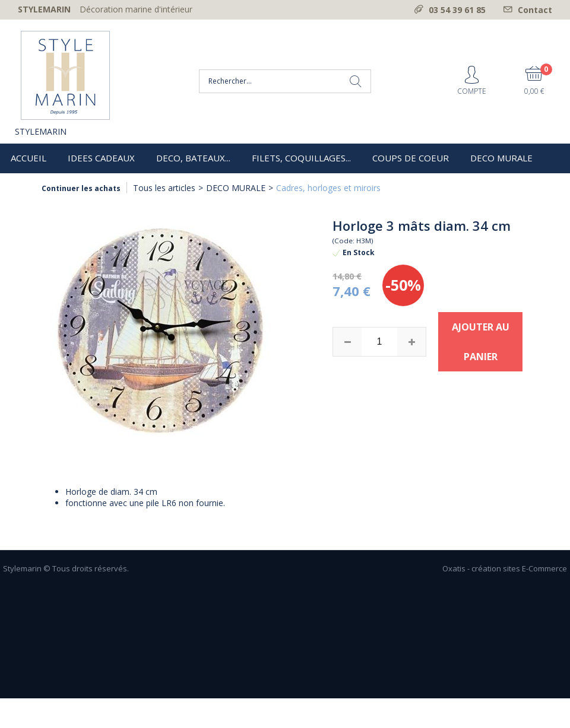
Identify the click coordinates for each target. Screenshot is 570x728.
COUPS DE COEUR (411, 158)
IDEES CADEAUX (101, 158)
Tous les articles (164, 188)
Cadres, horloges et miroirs (328, 188)
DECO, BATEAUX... (193, 158)
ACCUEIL (28, 158)
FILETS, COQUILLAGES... (301, 158)
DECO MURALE (501, 158)
